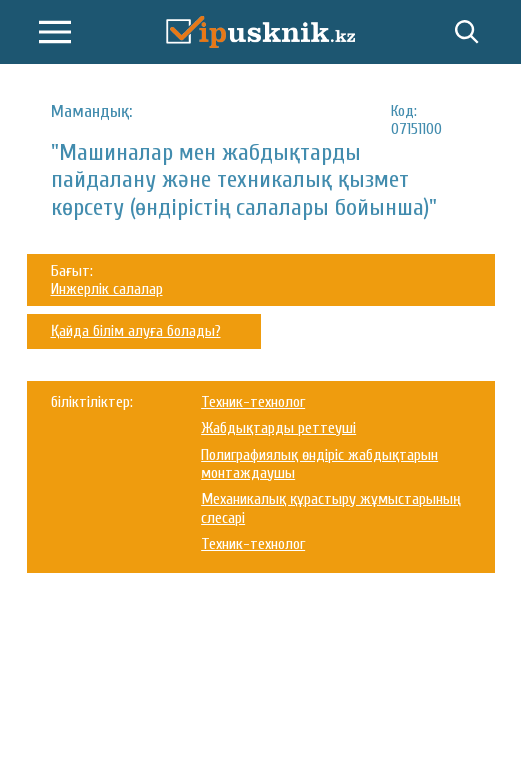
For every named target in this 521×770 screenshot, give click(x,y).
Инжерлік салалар (107, 289)
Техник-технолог (253, 402)
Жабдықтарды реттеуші (278, 428)
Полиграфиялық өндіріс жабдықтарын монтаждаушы (319, 464)
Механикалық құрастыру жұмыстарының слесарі (331, 508)
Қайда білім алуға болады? (136, 331)
